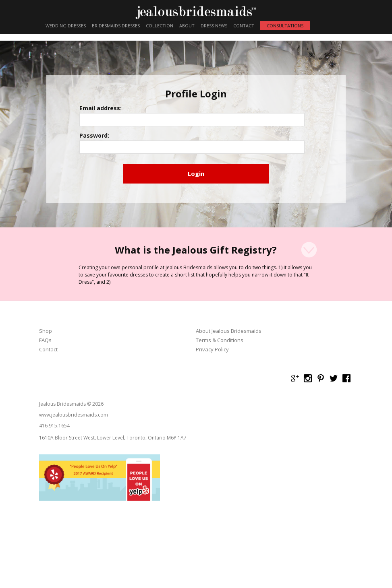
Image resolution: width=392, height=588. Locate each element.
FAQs (45, 347)
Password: (118, 142)
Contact (48, 356)
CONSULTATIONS (285, 26)
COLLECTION (160, 26)
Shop (46, 337)
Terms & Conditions (220, 347)
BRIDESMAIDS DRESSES (116, 26)
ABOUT (187, 26)
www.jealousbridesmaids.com (74, 421)
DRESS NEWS (214, 26)
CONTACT (244, 26)
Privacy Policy (212, 356)
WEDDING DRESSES (66, 26)
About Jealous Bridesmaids (229, 337)
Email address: (125, 116)
